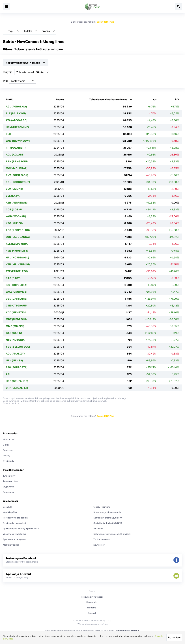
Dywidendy (8, 461)
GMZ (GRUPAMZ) (17, 292)
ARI (8, 374)
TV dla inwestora (102, 539)
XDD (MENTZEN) (16, 312)
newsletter (99, 545)
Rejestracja (9, 492)
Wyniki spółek (10, 512)
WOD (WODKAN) (16, 216)
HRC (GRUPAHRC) (17, 381)
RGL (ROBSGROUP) (18, 182)
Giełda (6, 445)
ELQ (8, 134)
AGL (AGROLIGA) (16, 107)
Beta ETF (8, 507)
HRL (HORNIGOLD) (17, 258)
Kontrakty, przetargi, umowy (108, 518)
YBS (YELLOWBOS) (18, 347)
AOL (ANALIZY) (15, 354)
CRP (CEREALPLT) (17, 388)
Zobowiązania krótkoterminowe (108, 100)
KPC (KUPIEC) (14, 223)
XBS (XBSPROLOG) (18, 230)
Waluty (7, 456)
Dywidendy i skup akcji (14, 523)
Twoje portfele (10, 481)
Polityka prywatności (92, 597)
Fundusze (8, 450)
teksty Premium (102, 507)
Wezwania (98, 529)
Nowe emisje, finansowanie (107, 512)
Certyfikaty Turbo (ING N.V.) (108, 523)
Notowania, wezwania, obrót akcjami (112, 534)
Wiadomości (9, 439)
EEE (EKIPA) (13, 196)
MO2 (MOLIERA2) (17, 168)
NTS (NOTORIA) (16, 340)
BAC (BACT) (13, 278)
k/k (177, 100)
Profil (9, 100)
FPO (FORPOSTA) (17, 367)
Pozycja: (27, 72)
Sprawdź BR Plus (105, 22)
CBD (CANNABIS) (17, 299)
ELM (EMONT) (14, 189)
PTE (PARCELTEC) (17, 271)
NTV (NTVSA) (14, 360)
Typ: (20, 81)
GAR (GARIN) (14, 333)
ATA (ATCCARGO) (17, 120)
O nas (92, 591)
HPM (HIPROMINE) (17, 127)
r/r (155, 100)
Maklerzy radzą (11, 545)
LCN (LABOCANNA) (18, 237)
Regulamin (92, 602)
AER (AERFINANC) (17, 203)
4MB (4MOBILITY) (17, 251)
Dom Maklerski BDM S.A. (127, 631)
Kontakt (92, 613)
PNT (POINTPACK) (17, 175)
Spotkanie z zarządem (14, 539)
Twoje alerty (9, 476)
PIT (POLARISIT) (16, 148)
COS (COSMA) (15, 209)
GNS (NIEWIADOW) (18, 141)
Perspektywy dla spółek (15, 518)
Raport (60, 100)
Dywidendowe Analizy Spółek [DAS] (21, 529)
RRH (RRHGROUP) (17, 161)
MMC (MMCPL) (15, 326)
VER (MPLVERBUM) (18, 264)
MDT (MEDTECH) (16, 319)
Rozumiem (174, 637)
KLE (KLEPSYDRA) (17, 244)
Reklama (92, 608)
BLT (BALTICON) (16, 113)
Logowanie (8, 487)
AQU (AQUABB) (15, 155)
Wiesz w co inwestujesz (15, 534)
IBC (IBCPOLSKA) (17, 285)
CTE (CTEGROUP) (17, 306)
